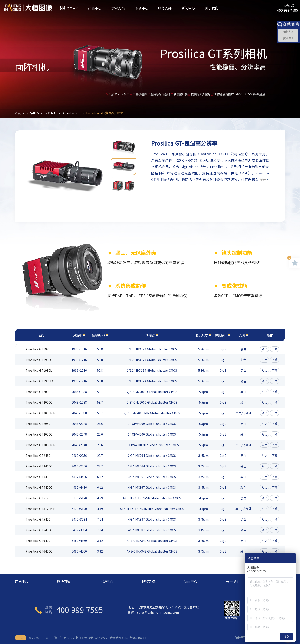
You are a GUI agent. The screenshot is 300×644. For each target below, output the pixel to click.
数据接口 (221, 335)
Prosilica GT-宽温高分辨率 (105, 113)
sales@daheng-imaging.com (158, 612)
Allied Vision (72, 113)
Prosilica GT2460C (39, 466)
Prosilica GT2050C (39, 434)
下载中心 (142, 8)
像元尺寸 (202, 335)
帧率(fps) (98, 335)
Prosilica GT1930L (39, 370)
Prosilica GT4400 (38, 477)
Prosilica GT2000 (38, 392)
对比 (264, 349)
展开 (263, 179)
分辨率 (78, 335)
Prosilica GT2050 (38, 424)
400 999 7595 (80, 610)
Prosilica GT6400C (39, 551)
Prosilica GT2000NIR (41, 413)
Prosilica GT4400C (39, 487)
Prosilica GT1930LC (40, 381)
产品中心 (95, 8)
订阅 (21, 638)
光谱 (242, 335)
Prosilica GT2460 (38, 456)
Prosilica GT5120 (38, 498)
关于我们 (212, 8)
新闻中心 (188, 8)
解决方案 (118, 8)
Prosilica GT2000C (39, 402)
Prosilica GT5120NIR (41, 509)
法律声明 (241, 638)
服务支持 (165, 8)
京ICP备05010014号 (135, 638)
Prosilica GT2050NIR (41, 445)
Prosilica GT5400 (38, 519)
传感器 (150, 335)
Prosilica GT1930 (38, 349)
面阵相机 (51, 113)
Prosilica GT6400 (38, 541)
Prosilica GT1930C (39, 360)
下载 (275, 349)
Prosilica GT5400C (39, 530)
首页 (18, 113)
